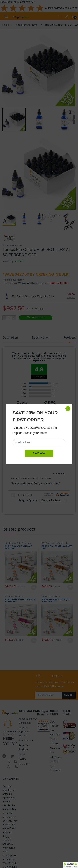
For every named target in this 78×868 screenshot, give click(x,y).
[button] (70, 865)
